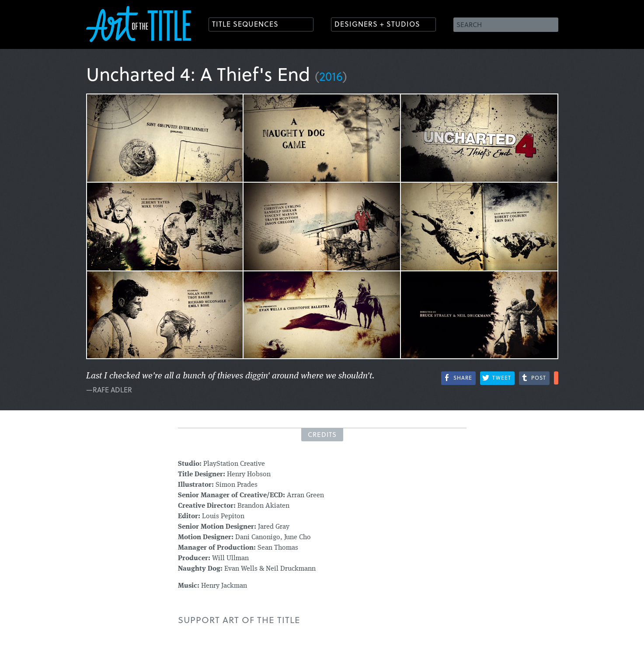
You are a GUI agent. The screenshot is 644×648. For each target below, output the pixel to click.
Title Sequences (245, 24)
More (556, 378)
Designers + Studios (377, 24)
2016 (331, 76)
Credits (322, 434)
